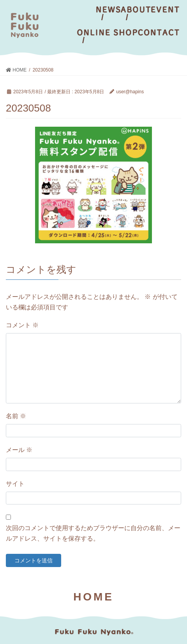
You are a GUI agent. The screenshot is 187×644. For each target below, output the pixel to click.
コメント (22, 325)
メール (19, 450)
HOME (93, 597)
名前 (16, 416)
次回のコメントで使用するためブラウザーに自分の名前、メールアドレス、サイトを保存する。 (93, 533)
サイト (15, 484)
